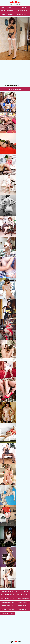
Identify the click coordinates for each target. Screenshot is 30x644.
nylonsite (22, 610)
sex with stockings (8, 595)
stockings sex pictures (8, 11)
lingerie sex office (22, 7)
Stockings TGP (22, 606)
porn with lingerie (23, 599)
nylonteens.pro (23, 602)
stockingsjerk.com (22, 15)
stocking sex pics (8, 606)
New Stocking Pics (8, 7)
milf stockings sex (7, 602)
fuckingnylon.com (7, 610)
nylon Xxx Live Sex (15, 89)
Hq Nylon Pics (22, 11)
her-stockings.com (7, 599)
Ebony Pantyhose (22, 595)
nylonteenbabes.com (23, 591)
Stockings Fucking (7, 613)
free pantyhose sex (8, 15)
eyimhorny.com (8, 591)
